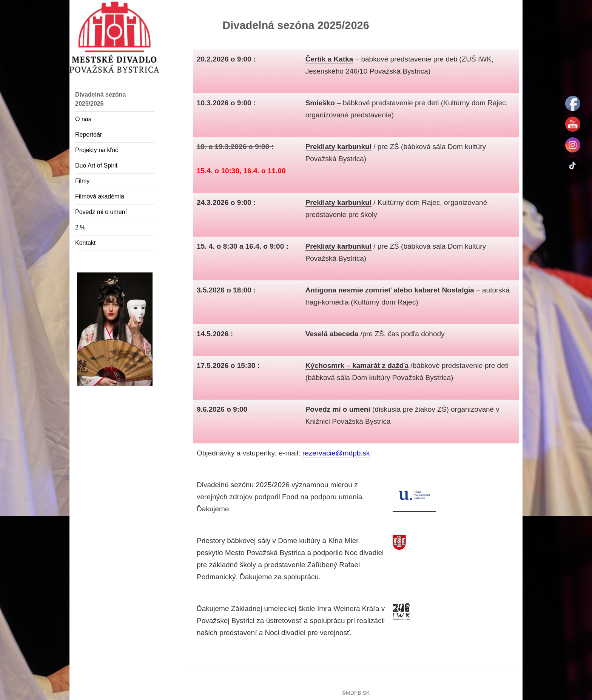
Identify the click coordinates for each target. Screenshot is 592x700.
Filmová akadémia (100, 196)
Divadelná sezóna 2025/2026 (100, 99)
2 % (80, 227)
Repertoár (89, 135)
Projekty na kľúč (97, 150)
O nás (83, 119)
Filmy (82, 181)
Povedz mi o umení (101, 212)
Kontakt (85, 243)
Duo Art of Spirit (96, 165)
